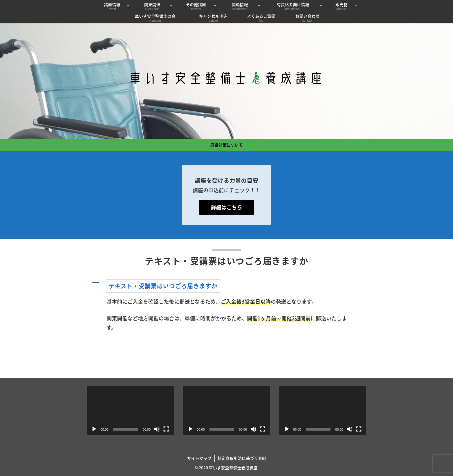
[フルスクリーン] (166, 429)
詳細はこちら (226, 207)
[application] (130, 410)
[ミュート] (157, 429)
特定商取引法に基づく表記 (242, 458)
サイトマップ (199, 458)
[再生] (94, 429)
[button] (226, 286)
